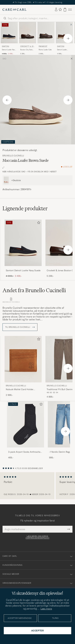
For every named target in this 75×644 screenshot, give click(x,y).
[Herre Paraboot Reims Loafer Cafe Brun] (46, 33)
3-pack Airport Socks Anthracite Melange (24, 452)
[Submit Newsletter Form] (68, 529)
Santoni (6, 46)
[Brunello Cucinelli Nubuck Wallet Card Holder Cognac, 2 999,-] (23, 367)
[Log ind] (56, 10)
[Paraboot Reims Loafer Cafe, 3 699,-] (46, 38)
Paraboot (43, 46)
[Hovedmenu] (70, 10)
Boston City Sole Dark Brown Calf (26, 50)
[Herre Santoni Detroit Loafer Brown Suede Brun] (64, 33)
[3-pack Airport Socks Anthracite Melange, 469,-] (25, 430)
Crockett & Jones (27, 47)
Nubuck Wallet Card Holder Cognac (20, 389)
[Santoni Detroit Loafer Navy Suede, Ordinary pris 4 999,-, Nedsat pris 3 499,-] (9, 38)
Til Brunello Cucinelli (20, 327)
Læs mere (46, 609)
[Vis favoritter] (60, 10)
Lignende (25, 208)
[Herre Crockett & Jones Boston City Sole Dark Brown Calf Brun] (28, 33)
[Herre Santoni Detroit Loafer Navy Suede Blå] (9, 33)
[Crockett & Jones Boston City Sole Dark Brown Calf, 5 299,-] (28, 38)
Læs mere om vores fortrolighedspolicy (38, 537)
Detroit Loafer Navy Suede (9, 50)
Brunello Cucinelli (13, 156)
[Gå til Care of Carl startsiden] (14, 10)
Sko (4, 59)
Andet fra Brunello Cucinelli (34, 290)
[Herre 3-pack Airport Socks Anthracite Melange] (25, 424)
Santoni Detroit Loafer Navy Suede (23, 270)
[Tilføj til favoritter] (38, 223)
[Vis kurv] (65, 10)
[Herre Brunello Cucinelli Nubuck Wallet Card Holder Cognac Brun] (23, 359)
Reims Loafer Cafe (45, 50)
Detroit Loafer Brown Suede (62, 50)
